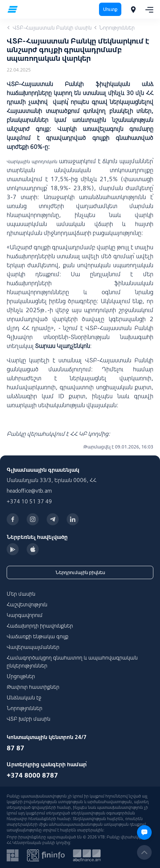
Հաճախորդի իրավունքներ (40, 626)
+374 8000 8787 (32, 775)
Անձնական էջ (24, 697)
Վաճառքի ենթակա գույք (37, 636)
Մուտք (110, 9)
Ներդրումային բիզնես (80, 572)
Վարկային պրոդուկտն (32, 162)
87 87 (15, 748)
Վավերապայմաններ (33, 647)
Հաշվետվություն (27, 604)
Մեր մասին (21, 594)
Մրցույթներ (21, 676)
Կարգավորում (25, 615)
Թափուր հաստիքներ (33, 687)
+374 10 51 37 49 (29, 501)
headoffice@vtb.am (29, 491)
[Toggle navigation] (147, 9)
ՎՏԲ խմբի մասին (28, 719)
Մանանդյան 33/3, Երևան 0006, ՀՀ (51, 480)
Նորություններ (24, 708)
